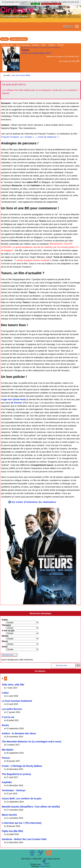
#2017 (44, 45)
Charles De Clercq (70, 61)
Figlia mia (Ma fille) (12, 831)
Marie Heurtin (9, 815)
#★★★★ (35, 45)
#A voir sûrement (23, 45)
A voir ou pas (8, 631)
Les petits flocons (12, 709)
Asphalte (7, 782)
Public (5, 620)
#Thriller (61, 45)
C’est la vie (8, 717)
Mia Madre (8, 750)
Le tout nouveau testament (17, 701)
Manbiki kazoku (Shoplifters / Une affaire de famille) (31, 807)
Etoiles (5, 636)
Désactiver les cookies (51, 4)
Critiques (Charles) (19, 39)
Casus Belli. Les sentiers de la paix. (22, 799)
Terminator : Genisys (14, 790)
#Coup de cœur (8, 45)
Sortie (5, 647)
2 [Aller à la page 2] (6, 678)
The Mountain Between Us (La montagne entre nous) (32, 742)
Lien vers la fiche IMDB (21, 75)
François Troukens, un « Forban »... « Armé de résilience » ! (30, 137)
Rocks (5, 725)
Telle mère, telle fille (13, 685)
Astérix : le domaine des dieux (19, 733)
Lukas (5, 693)
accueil (4, 39)
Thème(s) (6, 625)
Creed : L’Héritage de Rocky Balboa (22, 766)
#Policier (52, 45)
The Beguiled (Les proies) (16, 774)
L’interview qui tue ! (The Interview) (22, 823)
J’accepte (35, 4)
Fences (6, 758)
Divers (5, 641)
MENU (68, 27)
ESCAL (42, 866)
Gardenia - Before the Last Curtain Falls (24, 839)
